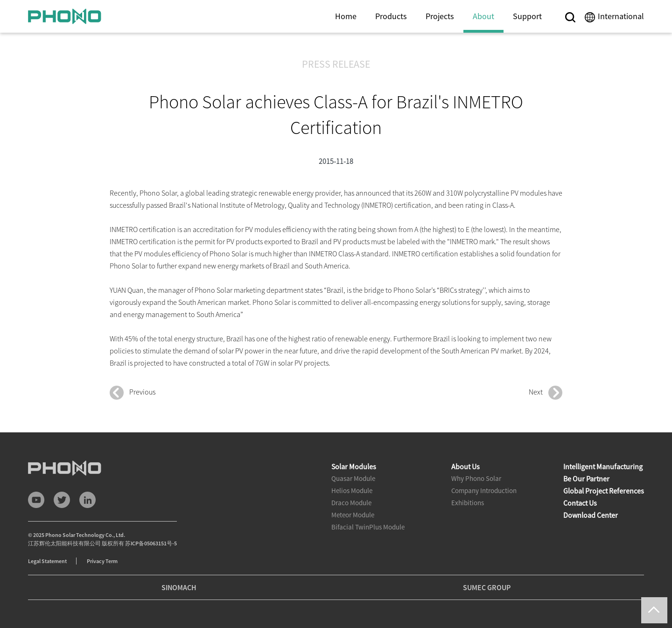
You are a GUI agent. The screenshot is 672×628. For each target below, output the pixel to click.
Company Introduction (484, 490)
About (483, 16)
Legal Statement (47, 561)
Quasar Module (353, 478)
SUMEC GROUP (487, 587)
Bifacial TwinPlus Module (368, 527)
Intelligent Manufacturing (603, 466)
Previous (133, 393)
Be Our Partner (586, 479)
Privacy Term (102, 561)
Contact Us (580, 503)
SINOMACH (179, 587)
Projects (440, 16)
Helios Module (352, 490)
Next (546, 393)
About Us (465, 466)
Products (391, 16)
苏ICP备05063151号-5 (151, 543)
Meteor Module (353, 515)
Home (346, 16)
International (621, 16)
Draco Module (351, 503)
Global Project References (604, 491)
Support (527, 16)
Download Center (591, 515)
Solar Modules (354, 466)
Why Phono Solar (476, 478)
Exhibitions (468, 503)
